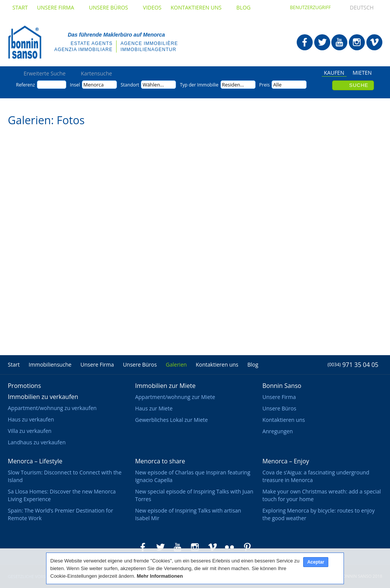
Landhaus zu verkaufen (37, 442)
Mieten (362, 73)
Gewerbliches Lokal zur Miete (172, 420)
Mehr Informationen (160, 576)
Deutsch (355, 7)
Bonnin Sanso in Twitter (322, 42)
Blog (244, 7)
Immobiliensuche (50, 364)
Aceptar (316, 562)
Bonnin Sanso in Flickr (230, 547)
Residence (234, 85)
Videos (152, 7)
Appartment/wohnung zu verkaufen (52, 408)
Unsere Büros (112, 7)
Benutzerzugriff (310, 7)
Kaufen (334, 73)
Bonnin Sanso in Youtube (339, 42)
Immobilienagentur (148, 50)
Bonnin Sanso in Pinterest (247, 547)
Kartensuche (96, 74)
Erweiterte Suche (45, 74)
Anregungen (278, 431)
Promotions (24, 386)
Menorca (94, 85)
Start (20, 7)
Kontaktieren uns (199, 7)
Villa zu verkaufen (30, 431)
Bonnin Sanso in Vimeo (374, 42)
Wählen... (153, 85)
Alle (277, 85)
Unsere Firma (58, 7)
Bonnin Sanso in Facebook (305, 42)
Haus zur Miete (154, 408)
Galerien (176, 364)
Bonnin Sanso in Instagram (357, 42)
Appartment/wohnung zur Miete (175, 397)
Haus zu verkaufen (31, 419)
